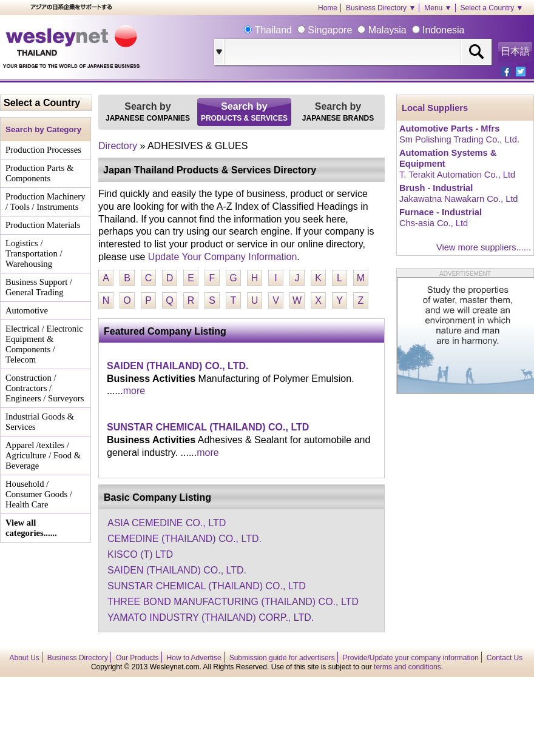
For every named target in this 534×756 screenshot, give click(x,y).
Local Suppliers (435, 108)
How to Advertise (194, 658)
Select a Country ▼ (492, 8)
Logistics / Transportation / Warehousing (34, 253)
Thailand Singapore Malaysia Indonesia (358, 30)
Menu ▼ (438, 8)
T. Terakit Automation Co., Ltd (457, 175)
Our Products (137, 658)
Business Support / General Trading (39, 287)
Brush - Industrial (436, 188)
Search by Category (43, 129)
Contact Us (505, 658)
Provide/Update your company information (411, 658)
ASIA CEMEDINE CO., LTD (167, 523)
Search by (148, 112)
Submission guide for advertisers (282, 658)
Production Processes (43, 150)
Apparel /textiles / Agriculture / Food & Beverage (43, 455)
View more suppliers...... (484, 247)
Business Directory (78, 658)
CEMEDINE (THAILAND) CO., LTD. (184, 539)
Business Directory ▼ (381, 8)
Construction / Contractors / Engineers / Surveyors (45, 388)
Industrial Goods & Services (40, 422)
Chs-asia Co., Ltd (434, 223)
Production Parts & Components (39, 173)
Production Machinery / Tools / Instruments (45, 202)
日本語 (515, 51)
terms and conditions (407, 667)
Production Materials (43, 225)
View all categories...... (31, 528)
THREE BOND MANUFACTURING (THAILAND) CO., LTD (233, 602)
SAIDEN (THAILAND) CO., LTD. (177, 366)
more (134, 391)
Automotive (27, 310)
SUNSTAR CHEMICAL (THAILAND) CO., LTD (208, 427)
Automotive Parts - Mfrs (449, 129)
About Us (25, 658)
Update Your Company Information (222, 257)
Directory (118, 146)
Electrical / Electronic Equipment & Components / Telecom (44, 344)
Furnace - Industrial (441, 212)
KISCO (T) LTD (140, 554)
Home (328, 8)
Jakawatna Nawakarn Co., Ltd (459, 199)
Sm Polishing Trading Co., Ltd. (459, 139)
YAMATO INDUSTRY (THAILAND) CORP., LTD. (211, 617)
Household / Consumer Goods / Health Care (39, 494)
